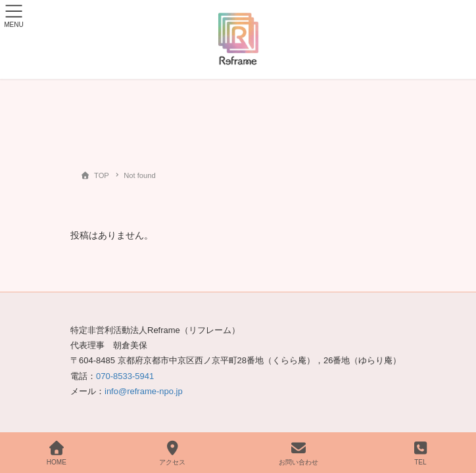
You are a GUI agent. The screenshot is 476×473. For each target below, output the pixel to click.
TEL (421, 453)
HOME (57, 453)
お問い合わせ (298, 453)
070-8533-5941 (125, 376)
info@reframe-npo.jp (144, 391)
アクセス (172, 453)
